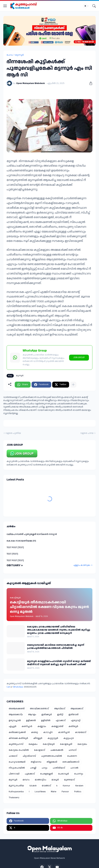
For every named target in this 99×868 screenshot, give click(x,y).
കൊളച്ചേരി (66, 744)
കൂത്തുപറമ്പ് (16, 744)
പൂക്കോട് (30, 774)
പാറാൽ (74, 768)
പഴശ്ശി (33, 768)
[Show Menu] (5, 6)
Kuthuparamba (16, 792)
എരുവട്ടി (76, 720)
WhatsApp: (19, 687)
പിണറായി (14, 774)
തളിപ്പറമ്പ (36, 762)
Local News (40, 792)
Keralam (79, 786)
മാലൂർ (55, 780)
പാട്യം (45, 768)
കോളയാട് (40, 750)
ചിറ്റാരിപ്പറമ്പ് (29, 756)
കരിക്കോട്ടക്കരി (17, 732)
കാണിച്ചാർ (64, 732)
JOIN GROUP (79, 357)
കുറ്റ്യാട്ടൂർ (53, 738)
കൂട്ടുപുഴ (69, 738)
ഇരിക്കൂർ (47, 715)
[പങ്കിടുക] (90, 83)
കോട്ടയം (82, 744)
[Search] (94, 6)
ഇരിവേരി (74, 715)
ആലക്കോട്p (16, 715)
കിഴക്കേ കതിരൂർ (18, 738)
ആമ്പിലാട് (60, 709)
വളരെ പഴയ (87, 433)
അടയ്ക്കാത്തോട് (39, 709)
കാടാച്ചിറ (48, 732)
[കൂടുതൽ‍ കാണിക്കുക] (73, 385)
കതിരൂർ (73, 726)
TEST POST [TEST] (15, 547)
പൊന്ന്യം (79, 774)
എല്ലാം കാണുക (82, 565)
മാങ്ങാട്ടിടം (41, 780)
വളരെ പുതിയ (13, 433)
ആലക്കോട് (77, 709)
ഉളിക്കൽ (31, 720)
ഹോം (10, 55)
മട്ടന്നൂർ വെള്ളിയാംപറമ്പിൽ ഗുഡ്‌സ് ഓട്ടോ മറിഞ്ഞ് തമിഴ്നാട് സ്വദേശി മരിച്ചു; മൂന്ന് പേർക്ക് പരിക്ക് (59, 663)
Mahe (54, 792)
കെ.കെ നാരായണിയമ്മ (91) (21, 541)
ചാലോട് (13, 756)
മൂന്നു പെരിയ (16, 786)
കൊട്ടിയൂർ (49, 744)
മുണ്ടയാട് (69, 780)
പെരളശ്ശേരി (47, 774)
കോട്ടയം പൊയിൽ (19, 750)
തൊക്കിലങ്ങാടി (71, 762)
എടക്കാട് (61, 720)
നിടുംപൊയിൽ (17, 768)
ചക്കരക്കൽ (57, 750)
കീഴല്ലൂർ (38, 738)
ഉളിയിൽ (46, 720)
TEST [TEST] (12, 554)
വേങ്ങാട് (46, 786)
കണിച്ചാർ (27, 726)
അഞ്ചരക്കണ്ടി (17, 709)
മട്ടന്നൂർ (20, 55)
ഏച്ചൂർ (13, 726)
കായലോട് (81, 732)
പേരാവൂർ (64, 774)
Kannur (66, 786)
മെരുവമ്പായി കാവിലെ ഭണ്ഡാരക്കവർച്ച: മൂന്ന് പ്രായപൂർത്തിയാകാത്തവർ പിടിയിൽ (56, 647)
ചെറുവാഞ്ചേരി (17, 762)
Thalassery (14, 798)
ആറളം (32, 715)
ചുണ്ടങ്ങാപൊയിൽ (52, 756)
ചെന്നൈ (72, 756)
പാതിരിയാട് (59, 768)
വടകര (33, 786)
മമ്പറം (26, 780)
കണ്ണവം (42, 726)
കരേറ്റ (35, 732)
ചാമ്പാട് (73, 750)
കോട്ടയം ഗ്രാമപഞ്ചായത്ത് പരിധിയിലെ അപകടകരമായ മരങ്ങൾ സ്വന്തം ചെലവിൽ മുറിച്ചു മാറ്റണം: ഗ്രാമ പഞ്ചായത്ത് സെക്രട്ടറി (59, 630)
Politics (78, 792)
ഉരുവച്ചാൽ (15, 720)
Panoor (65, 792)
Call (8, 687)
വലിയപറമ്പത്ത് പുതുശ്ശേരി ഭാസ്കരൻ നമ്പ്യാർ (32, 534)
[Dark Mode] (86, 6)
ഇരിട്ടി (60, 715)
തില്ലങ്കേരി (52, 762)
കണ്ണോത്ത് (57, 726)
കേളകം (33, 744)
